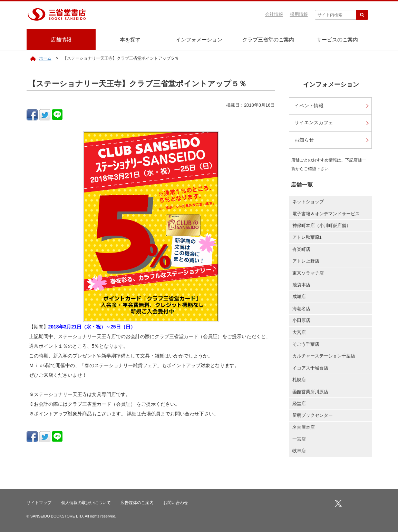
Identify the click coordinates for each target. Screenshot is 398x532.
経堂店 (299, 403)
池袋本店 (301, 285)
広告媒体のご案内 (137, 503)
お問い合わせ (176, 503)
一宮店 (299, 439)
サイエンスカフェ (314, 123)
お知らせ (304, 140)
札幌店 (299, 380)
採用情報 (299, 14)
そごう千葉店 (306, 344)
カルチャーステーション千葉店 (324, 356)
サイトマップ (39, 503)
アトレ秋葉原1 (307, 237)
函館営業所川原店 (310, 392)
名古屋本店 (304, 427)
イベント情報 (309, 106)
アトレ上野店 (306, 261)
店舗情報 (61, 40)
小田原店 (301, 320)
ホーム (45, 58)
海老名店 (301, 309)
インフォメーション (199, 40)
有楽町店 (301, 249)
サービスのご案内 (337, 40)
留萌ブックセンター (313, 415)
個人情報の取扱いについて (86, 503)
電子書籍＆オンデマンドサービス (326, 214)
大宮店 (299, 332)
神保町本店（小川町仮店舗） (322, 225)
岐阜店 (299, 451)
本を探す (130, 40)
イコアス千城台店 (310, 368)
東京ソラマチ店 (308, 273)
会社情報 (274, 14)
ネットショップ (308, 202)
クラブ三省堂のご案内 (268, 40)
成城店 (299, 297)
